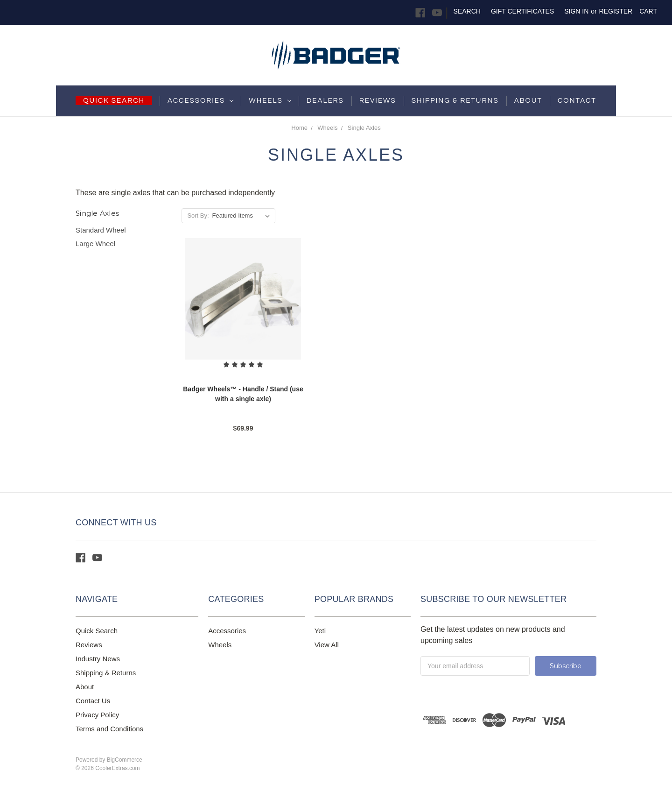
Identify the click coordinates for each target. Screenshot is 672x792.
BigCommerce (125, 760)
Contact (577, 101)
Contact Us (93, 701)
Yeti (320, 631)
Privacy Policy (97, 715)
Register (616, 11)
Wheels (270, 101)
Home (299, 128)
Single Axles (364, 128)
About (528, 101)
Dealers (325, 101)
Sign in (576, 11)
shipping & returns (455, 101)
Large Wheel (95, 244)
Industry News (98, 659)
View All (327, 645)
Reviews (378, 101)
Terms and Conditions (109, 729)
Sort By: (198, 216)
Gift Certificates (522, 11)
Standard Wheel (101, 230)
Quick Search (97, 631)
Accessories (200, 101)
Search (467, 11)
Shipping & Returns (106, 673)
